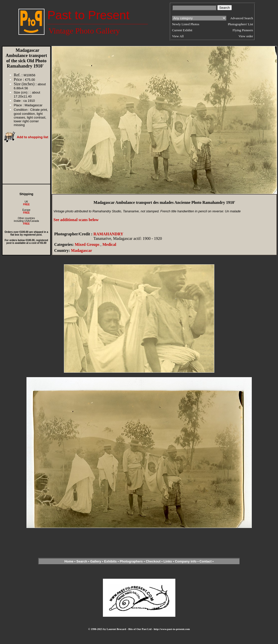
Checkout (153, 561)
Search (82, 561)
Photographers (131, 561)
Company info (186, 561)
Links (168, 561)
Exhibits (111, 561)
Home (69, 561)
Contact (206, 561)
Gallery (96, 561)
